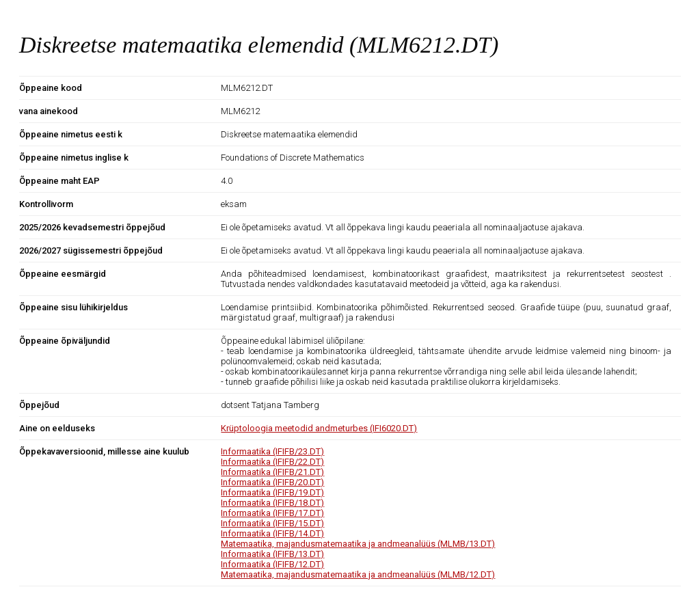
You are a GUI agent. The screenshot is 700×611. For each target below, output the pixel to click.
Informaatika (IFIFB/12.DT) (272, 564)
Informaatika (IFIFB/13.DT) (272, 554)
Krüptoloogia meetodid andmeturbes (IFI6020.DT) (319, 428)
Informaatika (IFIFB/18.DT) (272, 503)
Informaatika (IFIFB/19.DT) (272, 492)
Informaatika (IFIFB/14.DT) (272, 533)
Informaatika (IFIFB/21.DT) (272, 472)
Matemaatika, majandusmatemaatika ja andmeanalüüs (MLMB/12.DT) (358, 574)
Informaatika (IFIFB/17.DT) (272, 513)
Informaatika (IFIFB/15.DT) (272, 523)
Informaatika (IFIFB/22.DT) (272, 462)
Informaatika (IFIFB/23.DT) (272, 451)
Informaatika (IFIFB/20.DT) (272, 482)
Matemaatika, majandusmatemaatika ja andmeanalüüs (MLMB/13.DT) (358, 544)
